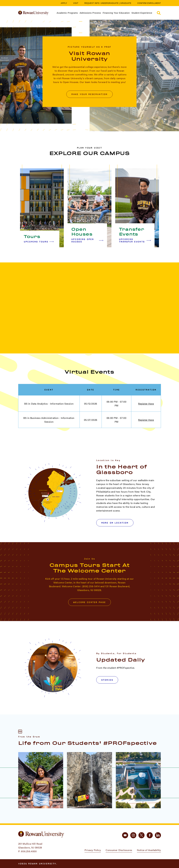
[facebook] (150, 835)
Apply (64, 3)
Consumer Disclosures (119, 850)
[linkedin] (158, 835)
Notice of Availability (149, 850)
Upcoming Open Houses (87, 240)
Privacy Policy (93, 850)
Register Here (146, 404)
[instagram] (133, 835)
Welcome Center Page (89, 602)
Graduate (126, 3)
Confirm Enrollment (149, 3)
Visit (76, 3)
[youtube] (125, 835)
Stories (107, 680)
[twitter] (141, 835)
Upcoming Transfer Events (135, 240)
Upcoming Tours (39, 242)
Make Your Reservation (89, 94)
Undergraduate (110, 3)
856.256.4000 (29, 851)
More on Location (115, 523)
